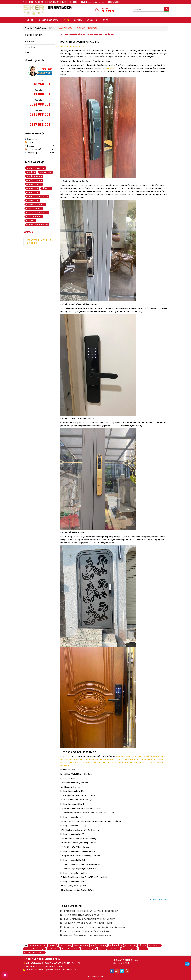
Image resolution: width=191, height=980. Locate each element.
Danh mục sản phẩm (48, 20)
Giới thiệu (78, 20)
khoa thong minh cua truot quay (140, 762)
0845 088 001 (40, 114)
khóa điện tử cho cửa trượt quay (37, 196)
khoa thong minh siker (142, 759)
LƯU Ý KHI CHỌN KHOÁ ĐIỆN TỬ (72, 46)
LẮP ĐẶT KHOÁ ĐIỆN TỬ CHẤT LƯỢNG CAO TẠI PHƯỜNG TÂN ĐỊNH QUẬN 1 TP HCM (93, 927)
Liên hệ (105, 20)
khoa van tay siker (114, 759)
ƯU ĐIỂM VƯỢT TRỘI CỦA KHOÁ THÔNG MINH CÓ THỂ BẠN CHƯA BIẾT (88, 919)
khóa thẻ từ (130, 756)
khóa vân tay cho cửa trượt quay (89, 762)
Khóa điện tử (121, 756)
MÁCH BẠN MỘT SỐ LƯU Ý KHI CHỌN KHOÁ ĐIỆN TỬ (78, 28)
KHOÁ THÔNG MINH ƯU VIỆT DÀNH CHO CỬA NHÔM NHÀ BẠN (85, 931)
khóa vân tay (150, 756)
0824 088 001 (40, 104)
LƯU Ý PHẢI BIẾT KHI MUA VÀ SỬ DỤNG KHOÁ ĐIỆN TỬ (82, 915)
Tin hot (30, 53)
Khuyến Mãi (31, 47)
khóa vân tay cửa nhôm (77, 759)
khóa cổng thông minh (34, 208)
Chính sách (92, 20)
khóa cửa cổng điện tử (110, 762)
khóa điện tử (31, 172)
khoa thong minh (71, 762)
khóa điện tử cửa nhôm (34, 176)
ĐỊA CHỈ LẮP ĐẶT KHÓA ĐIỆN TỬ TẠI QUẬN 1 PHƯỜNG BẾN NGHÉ (86, 935)
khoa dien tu (124, 762)
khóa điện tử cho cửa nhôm (36, 204)
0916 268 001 (40, 84)
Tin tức (66, 20)
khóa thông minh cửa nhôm (96, 759)
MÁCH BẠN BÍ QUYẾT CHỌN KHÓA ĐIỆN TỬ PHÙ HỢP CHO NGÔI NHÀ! (87, 923)
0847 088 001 (40, 124)
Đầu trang (163, 900)
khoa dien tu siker (127, 759)
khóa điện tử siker (33, 200)
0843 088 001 (40, 94)
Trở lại (153, 900)
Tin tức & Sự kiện (41, 28)
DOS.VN (101, 977)
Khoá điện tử (112, 68)
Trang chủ (30, 20)
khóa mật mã (140, 756)
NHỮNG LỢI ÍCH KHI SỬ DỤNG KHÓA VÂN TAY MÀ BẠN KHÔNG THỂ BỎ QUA (89, 911)
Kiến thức (53, 28)
